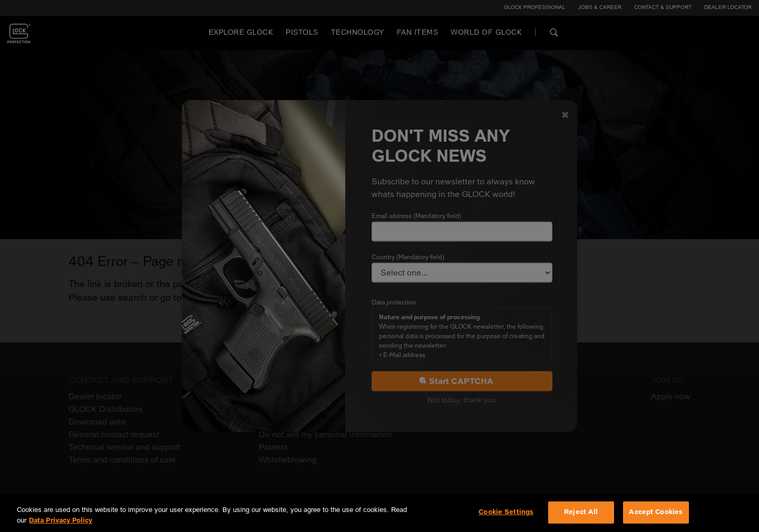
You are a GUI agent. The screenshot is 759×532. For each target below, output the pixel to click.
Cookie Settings (506, 512)
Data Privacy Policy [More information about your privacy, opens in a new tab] (61, 520)
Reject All (581, 512)
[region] (379, 513)
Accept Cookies (656, 512)
